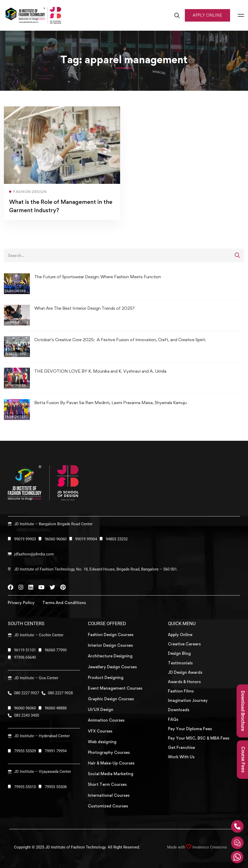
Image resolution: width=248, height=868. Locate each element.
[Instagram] (21, 587)
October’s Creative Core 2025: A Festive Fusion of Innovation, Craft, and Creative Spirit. (121, 340)
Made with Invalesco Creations (197, 847)
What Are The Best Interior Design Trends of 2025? (84, 308)
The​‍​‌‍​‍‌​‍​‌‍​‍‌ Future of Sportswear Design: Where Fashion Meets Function (98, 277)
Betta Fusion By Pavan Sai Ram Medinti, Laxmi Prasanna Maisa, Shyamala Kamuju (110, 403)
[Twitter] (52, 587)
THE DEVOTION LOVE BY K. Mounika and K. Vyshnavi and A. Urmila (100, 371)
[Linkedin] (31, 587)
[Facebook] (11, 587)
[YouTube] (41, 587)
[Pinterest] (63, 587)
